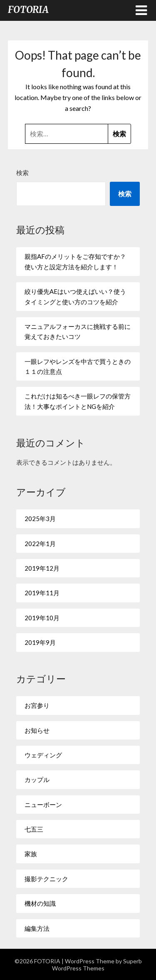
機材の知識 (40, 903)
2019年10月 (42, 618)
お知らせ (37, 730)
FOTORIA (28, 10)
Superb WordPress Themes (97, 965)
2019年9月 (40, 642)
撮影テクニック (46, 879)
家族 (31, 854)
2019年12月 (42, 568)
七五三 (34, 829)
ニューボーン (43, 805)
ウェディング (43, 755)
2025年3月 (40, 519)
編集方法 (37, 928)
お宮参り (37, 705)
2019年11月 (42, 593)
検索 (22, 173)
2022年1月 (40, 544)
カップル (37, 779)
